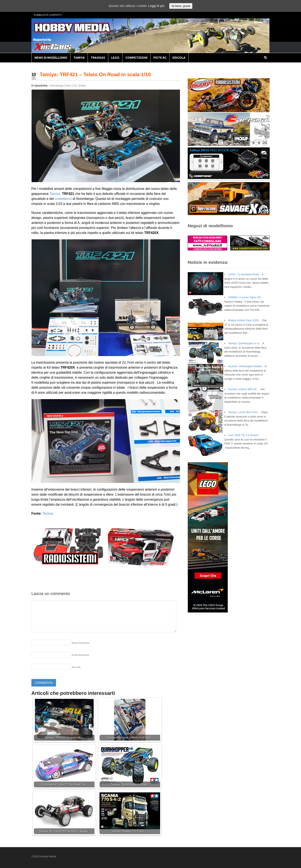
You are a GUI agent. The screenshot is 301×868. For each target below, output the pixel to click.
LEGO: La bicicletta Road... (245, 274)
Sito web (76, 667)
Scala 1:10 (70, 86)
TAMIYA (79, 58)
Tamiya (82, 86)
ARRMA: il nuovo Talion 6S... (246, 297)
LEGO (115, 58)
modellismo (63, 199)
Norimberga (57, 86)
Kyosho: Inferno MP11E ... (244, 389)
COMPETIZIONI (136, 58)
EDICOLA (179, 58)
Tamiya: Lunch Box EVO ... (244, 412)
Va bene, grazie (181, 6)
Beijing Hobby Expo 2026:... (245, 320)
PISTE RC (160, 58)
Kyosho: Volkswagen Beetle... (246, 366)
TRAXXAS (98, 58)
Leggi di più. (157, 6)
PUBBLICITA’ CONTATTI (48, 15)
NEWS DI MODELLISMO (51, 58)
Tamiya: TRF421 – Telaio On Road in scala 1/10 (95, 74)
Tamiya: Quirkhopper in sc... (245, 343)
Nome (81, 643)
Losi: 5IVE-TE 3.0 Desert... (244, 435)
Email (80, 655)
